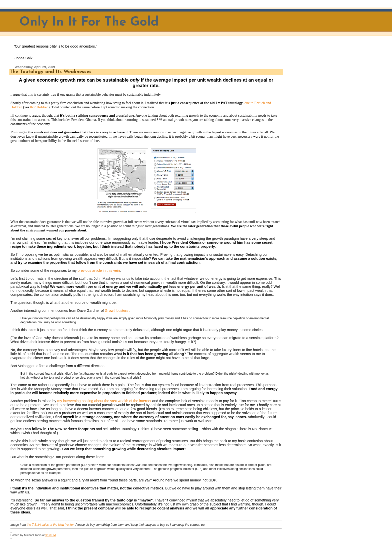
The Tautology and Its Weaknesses (51, 72)
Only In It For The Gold (89, 22)
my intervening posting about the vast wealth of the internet (104, 401)
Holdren (42, 107)
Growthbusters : (117, 311)
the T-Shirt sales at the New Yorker (50, 525)
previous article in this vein (99, 270)
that (33, 107)
